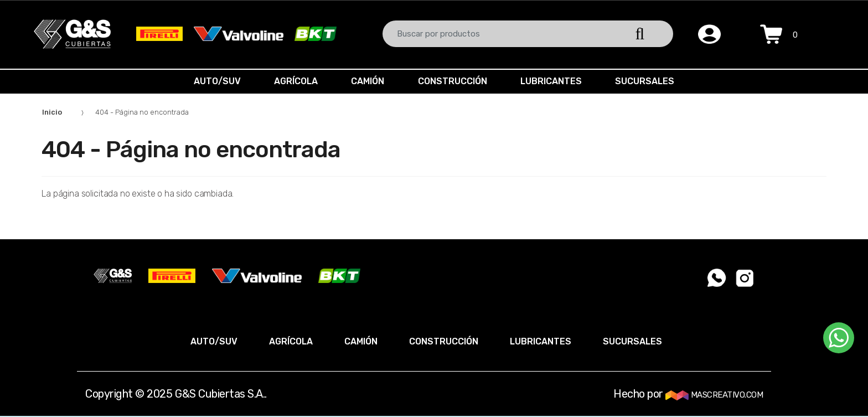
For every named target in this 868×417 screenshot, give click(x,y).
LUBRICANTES (554, 81)
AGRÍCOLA (293, 81)
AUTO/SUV (212, 81)
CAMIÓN (366, 81)
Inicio (52, 112)
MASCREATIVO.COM (714, 395)
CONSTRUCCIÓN (454, 81)
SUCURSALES (650, 81)
